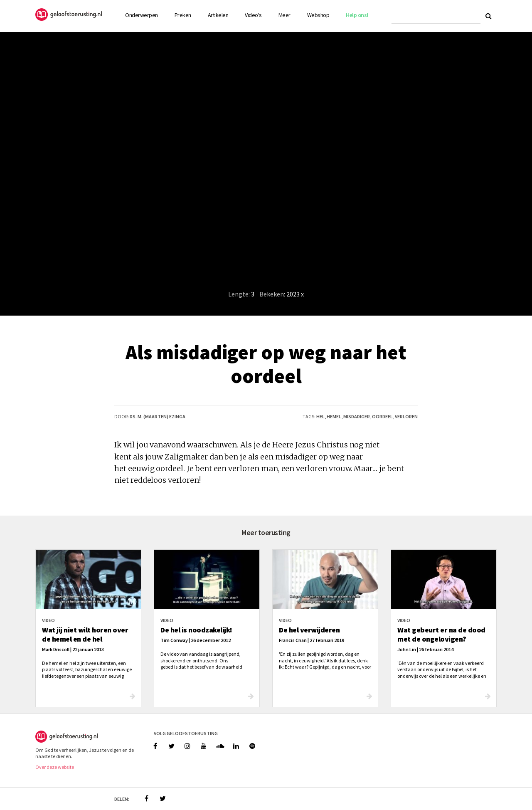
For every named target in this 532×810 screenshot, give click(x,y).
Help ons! (357, 15)
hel (320, 416)
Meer (284, 15)
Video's (253, 15)
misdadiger (357, 416)
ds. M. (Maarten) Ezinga (158, 416)
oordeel (382, 416)
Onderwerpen (142, 15)
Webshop (318, 15)
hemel (334, 416)
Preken (183, 15)
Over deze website (55, 767)
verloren (406, 416)
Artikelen (218, 15)
